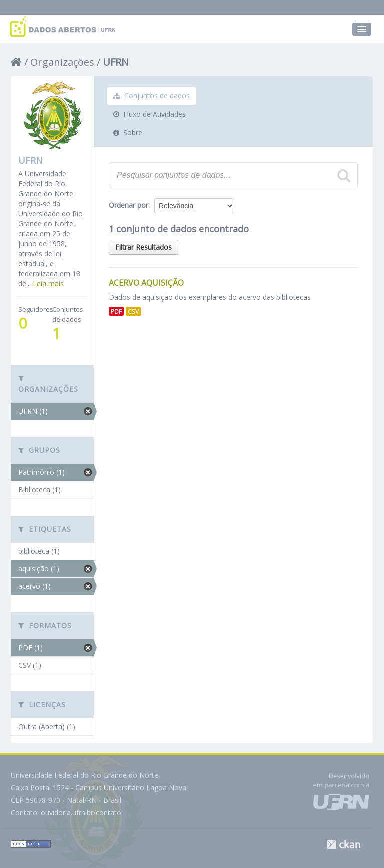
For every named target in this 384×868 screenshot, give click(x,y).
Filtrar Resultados (144, 247)
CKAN (343, 844)
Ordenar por (129, 205)
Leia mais (48, 283)
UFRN (116, 62)
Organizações (62, 62)
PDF (116, 311)
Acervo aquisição (146, 283)
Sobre (128, 133)
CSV (133, 311)
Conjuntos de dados (152, 96)
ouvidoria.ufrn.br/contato (81, 812)
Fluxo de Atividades (150, 114)
